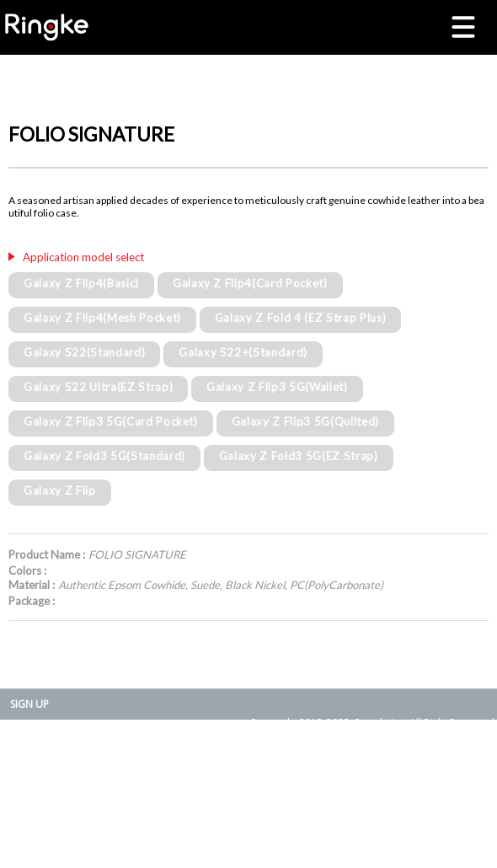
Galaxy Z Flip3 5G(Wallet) (277, 387)
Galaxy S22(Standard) (84, 352)
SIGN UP (29, 704)
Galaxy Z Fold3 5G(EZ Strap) (299, 456)
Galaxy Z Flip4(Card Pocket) (250, 283)
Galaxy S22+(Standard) (243, 352)
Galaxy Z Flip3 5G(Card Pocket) (111, 421)
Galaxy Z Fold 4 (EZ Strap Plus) (300, 318)
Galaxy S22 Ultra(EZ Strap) (98, 387)
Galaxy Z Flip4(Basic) (81, 283)
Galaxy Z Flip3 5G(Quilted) (305, 421)
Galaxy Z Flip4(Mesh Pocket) (102, 318)
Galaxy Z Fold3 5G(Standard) (104, 456)
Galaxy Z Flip (60, 490)
